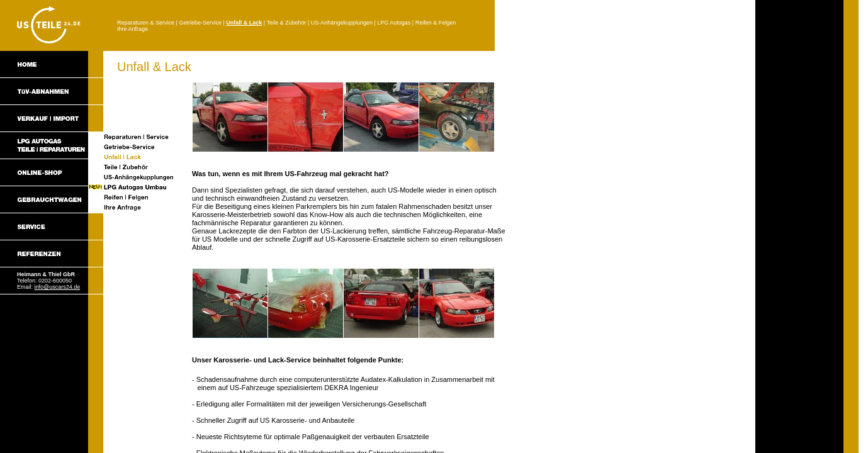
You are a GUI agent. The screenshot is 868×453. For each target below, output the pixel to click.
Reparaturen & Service (146, 23)
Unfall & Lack (244, 23)
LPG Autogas (394, 23)
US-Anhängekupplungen (342, 23)
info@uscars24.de (58, 287)
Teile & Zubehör (286, 23)
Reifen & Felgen (436, 23)
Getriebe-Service (200, 23)
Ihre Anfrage (132, 29)
